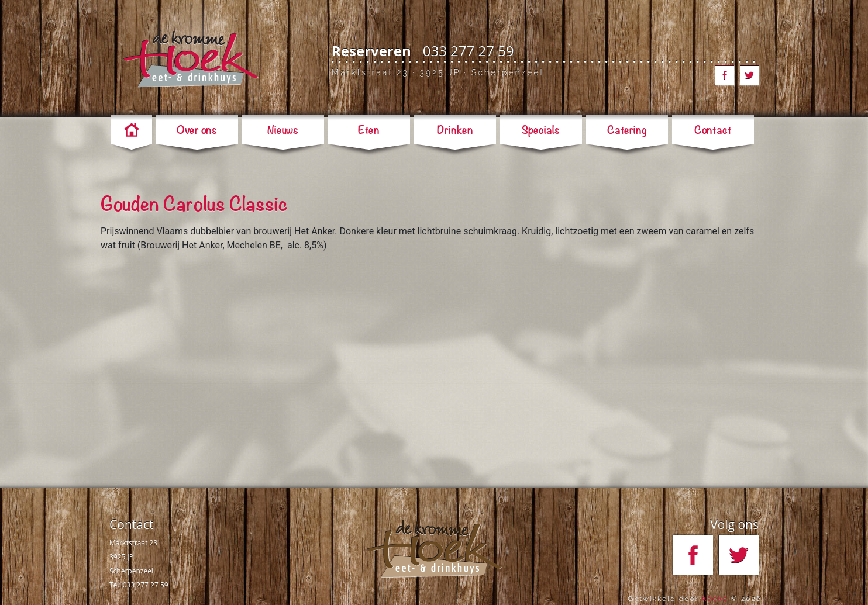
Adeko (715, 599)
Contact (131, 524)
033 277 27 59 (469, 51)
